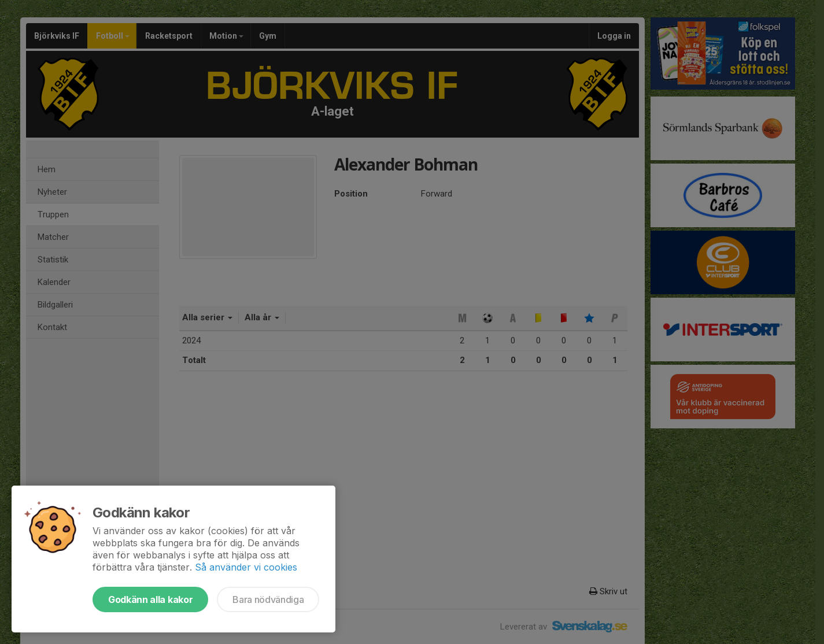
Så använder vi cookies (246, 567)
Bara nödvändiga (268, 599)
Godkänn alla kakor (150, 599)
